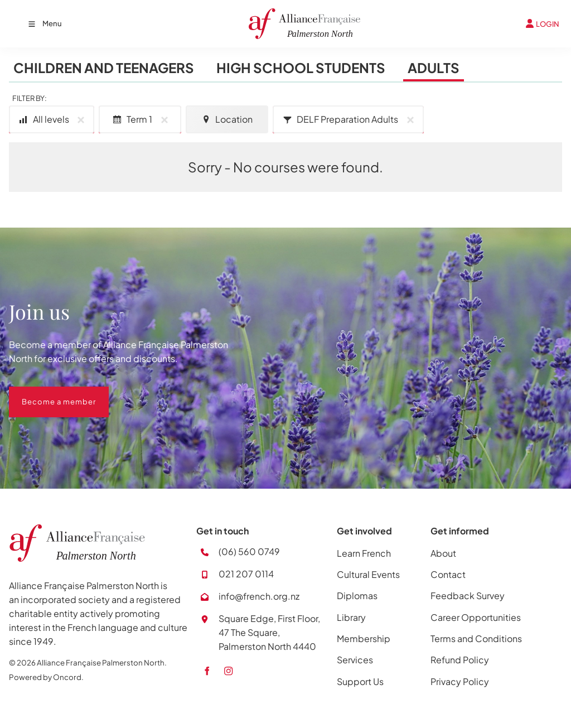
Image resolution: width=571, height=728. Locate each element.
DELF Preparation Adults (350, 120)
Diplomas (357, 596)
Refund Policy (460, 660)
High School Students (301, 68)
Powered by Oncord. (46, 677)
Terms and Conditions (476, 638)
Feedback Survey (468, 596)
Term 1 (142, 120)
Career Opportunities (476, 617)
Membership (364, 638)
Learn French (364, 553)
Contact (448, 574)
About (443, 553)
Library (351, 617)
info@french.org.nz (259, 596)
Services (355, 660)
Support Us (360, 681)
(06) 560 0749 (249, 551)
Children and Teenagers (104, 68)
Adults (434, 68)
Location (227, 119)
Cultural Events (368, 574)
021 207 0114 (246, 574)
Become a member (46, 393)
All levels (54, 120)
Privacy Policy (460, 681)
